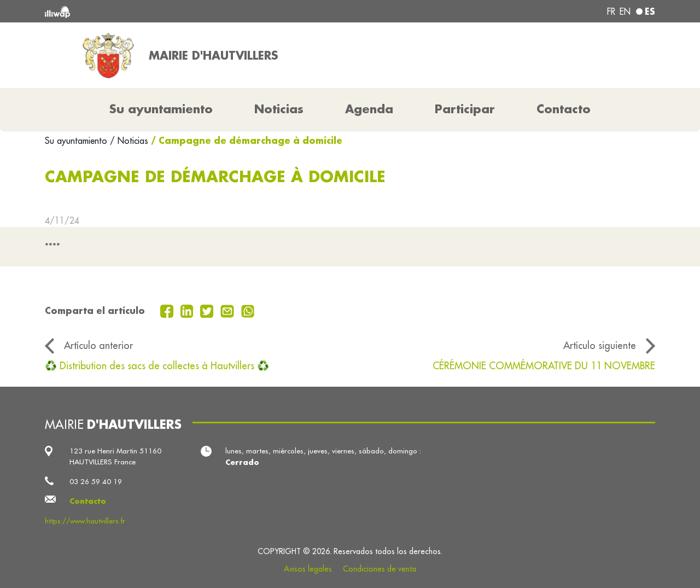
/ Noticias (129, 141)
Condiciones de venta (380, 569)
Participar (465, 109)
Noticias (279, 109)
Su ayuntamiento (77, 141)
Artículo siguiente (600, 345)
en (625, 11)
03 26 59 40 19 (96, 482)
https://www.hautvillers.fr (85, 521)
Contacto (564, 109)
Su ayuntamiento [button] (161, 109)
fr (611, 11)
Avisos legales (308, 569)
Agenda (369, 109)
